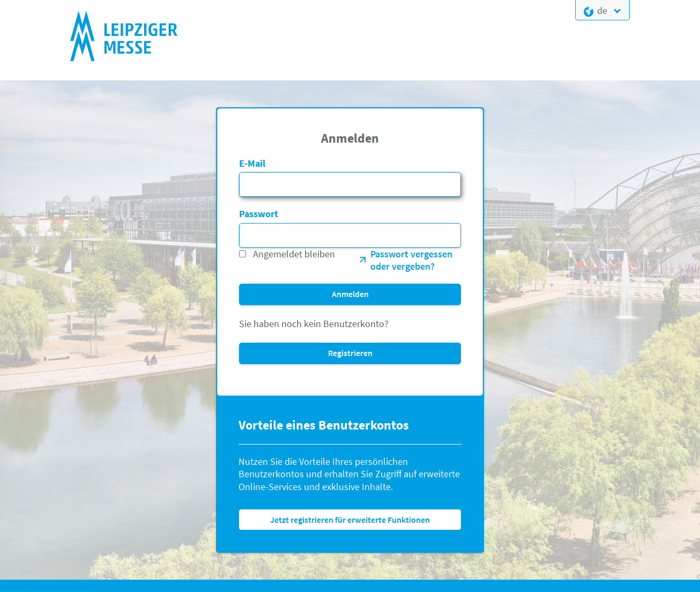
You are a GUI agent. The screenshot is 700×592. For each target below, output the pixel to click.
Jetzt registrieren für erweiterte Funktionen (350, 520)
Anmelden (350, 294)
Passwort (259, 214)
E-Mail (252, 163)
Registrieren (350, 353)
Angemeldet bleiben (294, 254)
